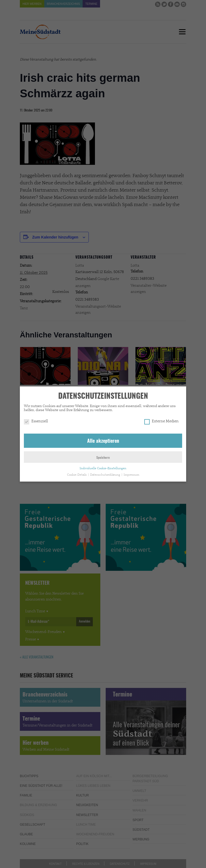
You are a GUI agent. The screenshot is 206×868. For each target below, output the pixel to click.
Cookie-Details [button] (77, 474)
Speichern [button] (103, 457)
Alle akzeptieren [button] (103, 441)
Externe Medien (161, 420)
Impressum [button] (131, 474)
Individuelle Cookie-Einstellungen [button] (103, 467)
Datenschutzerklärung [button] (106, 474)
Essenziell (36, 420)
